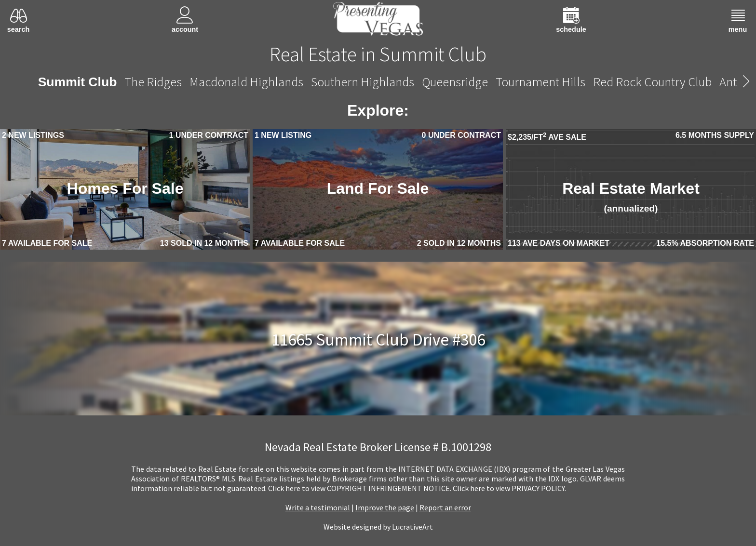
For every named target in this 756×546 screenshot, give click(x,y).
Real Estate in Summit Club (378, 54)
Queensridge (455, 82)
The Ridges (153, 82)
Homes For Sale (125, 188)
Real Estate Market (631, 197)
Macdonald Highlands (246, 82)
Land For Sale (378, 188)
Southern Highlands (363, 82)
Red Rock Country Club (652, 82)
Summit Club (78, 82)
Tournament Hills (540, 82)
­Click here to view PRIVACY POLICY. (509, 488)
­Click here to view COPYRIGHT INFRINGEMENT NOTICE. (360, 488)
